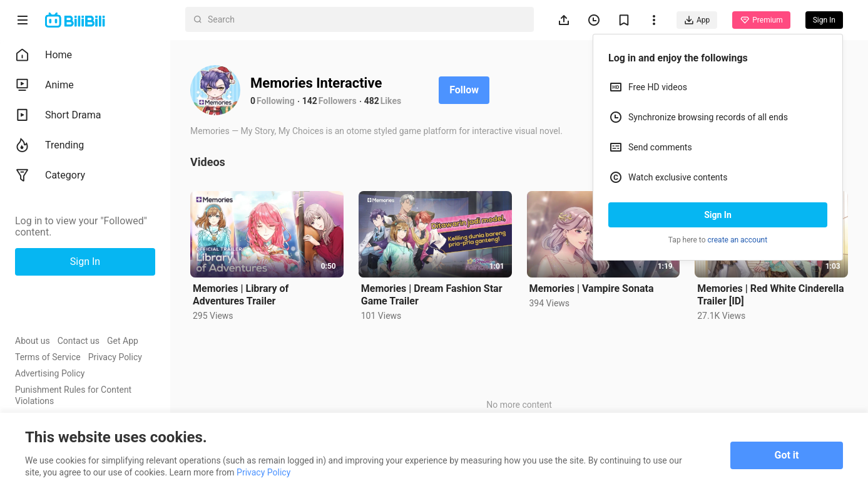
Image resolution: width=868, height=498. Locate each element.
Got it (787, 455)
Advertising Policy (50, 373)
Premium (761, 20)
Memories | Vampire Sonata (592, 288)
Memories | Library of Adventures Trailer (241, 295)
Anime (44, 85)
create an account (738, 240)
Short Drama (58, 115)
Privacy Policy (115, 357)
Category (50, 175)
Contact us (79, 341)
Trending (49, 145)
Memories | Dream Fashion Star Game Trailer (432, 295)
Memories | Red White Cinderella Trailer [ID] (770, 295)
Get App (123, 341)
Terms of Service (48, 357)
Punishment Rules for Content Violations (73, 395)
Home (43, 55)
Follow (464, 90)
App (697, 20)
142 (310, 101)
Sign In (718, 215)
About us (33, 341)
